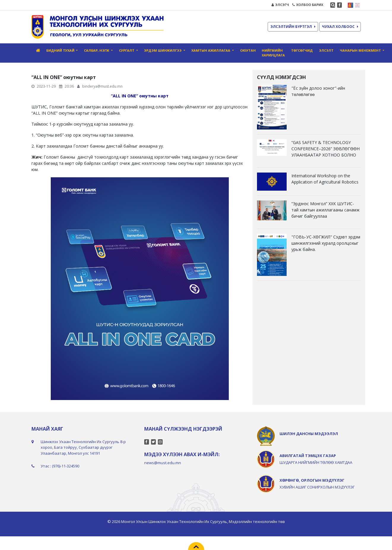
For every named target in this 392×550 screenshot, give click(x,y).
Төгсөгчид (302, 50)
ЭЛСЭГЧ (280, 5)
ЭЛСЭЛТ (326, 50)
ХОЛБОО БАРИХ (308, 5)
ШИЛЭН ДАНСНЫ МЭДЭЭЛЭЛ (309, 434)
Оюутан (248, 50)
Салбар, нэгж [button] (97, 50)
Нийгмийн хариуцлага (273, 53)
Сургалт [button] (127, 50)
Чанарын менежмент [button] (361, 50)
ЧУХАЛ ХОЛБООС (340, 27)
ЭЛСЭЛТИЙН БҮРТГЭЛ (293, 27)
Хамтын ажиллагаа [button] (211, 50)
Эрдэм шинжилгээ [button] (163, 50)
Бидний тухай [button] (61, 50)
